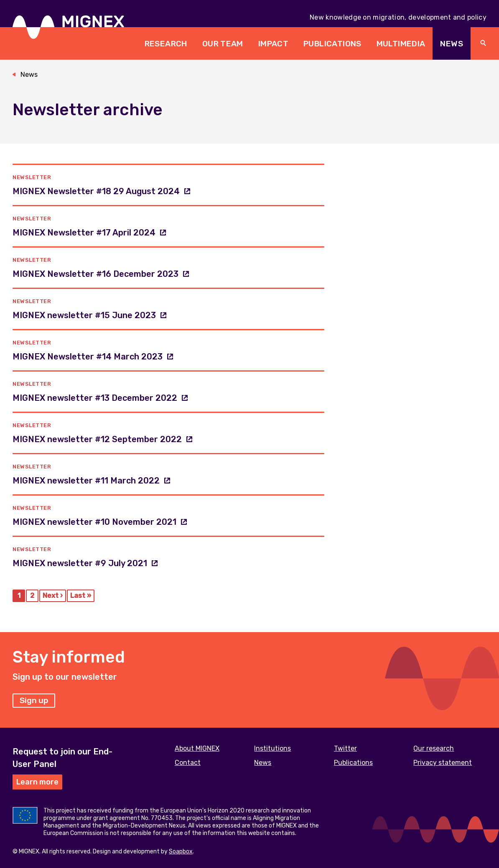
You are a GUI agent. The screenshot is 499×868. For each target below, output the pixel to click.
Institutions (272, 748)
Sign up (34, 700)
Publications (332, 44)
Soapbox (181, 852)
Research (166, 44)
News (452, 44)
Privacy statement (443, 763)
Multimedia (401, 44)
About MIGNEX (197, 748)
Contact (188, 763)
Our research (434, 748)
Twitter (345, 748)
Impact (273, 44)
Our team (223, 44)
